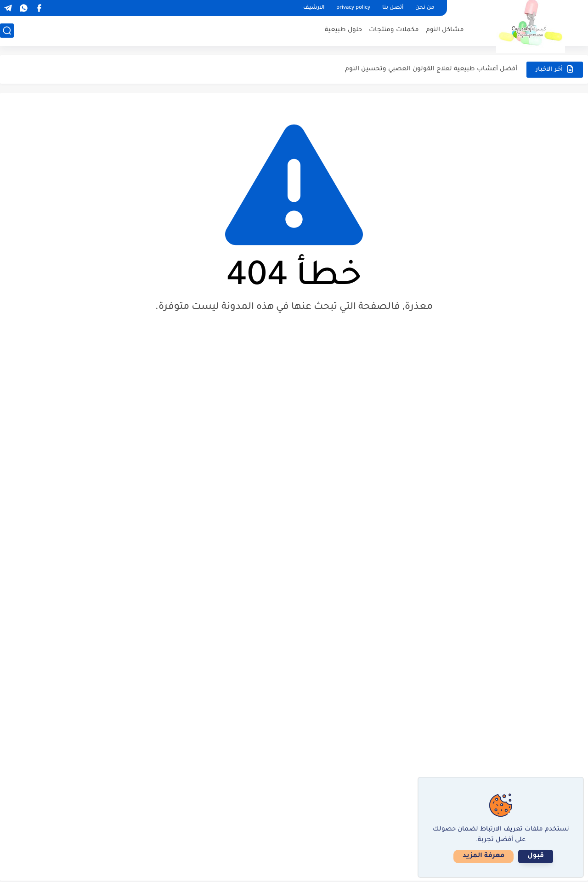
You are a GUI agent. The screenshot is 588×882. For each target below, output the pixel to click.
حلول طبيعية (343, 30)
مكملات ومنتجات (394, 30)
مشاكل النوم (445, 30)
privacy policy (353, 8)
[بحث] (7, 31)
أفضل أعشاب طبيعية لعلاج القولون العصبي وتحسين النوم (431, 69)
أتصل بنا (393, 8)
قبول (536, 856)
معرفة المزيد (483, 856)
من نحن (425, 8)
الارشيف (314, 8)
